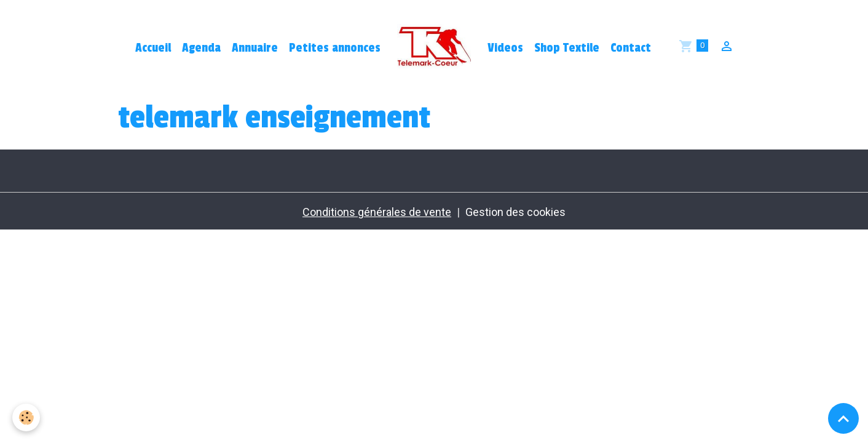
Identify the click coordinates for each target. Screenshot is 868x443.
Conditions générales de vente (377, 212)
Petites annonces (335, 48)
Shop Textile (567, 48)
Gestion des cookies (515, 212)
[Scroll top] (843, 418)
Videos (505, 48)
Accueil (153, 48)
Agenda (201, 48)
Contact (631, 48)
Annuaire (255, 48)
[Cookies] (26, 417)
